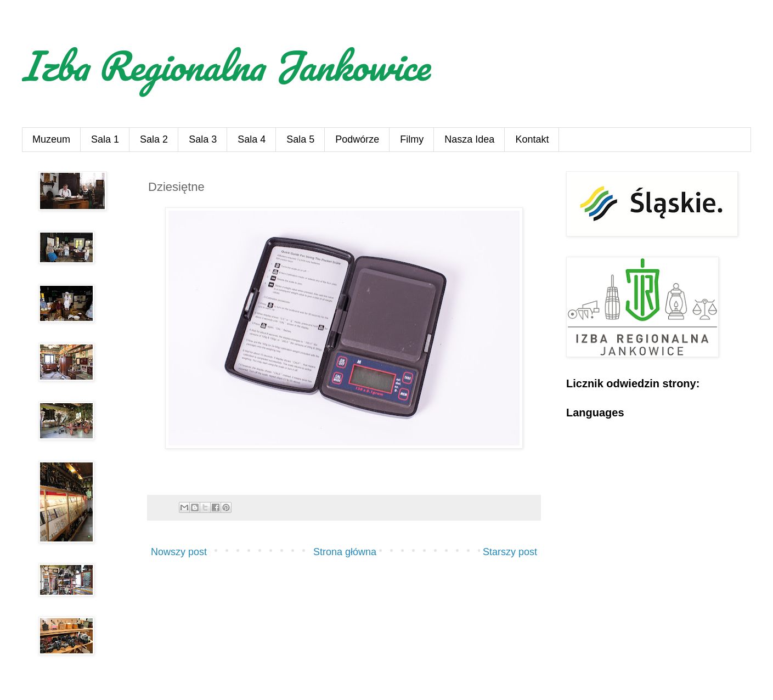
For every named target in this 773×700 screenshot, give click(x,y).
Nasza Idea (469, 139)
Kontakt (532, 139)
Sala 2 (154, 139)
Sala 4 (252, 139)
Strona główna (345, 552)
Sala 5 (300, 139)
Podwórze (357, 139)
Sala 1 (105, 139)
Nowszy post (179, 552)
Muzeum (51, 139)
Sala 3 (203, 139)
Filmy (412, 139)
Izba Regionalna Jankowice (225, 65)
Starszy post (510, 552)
